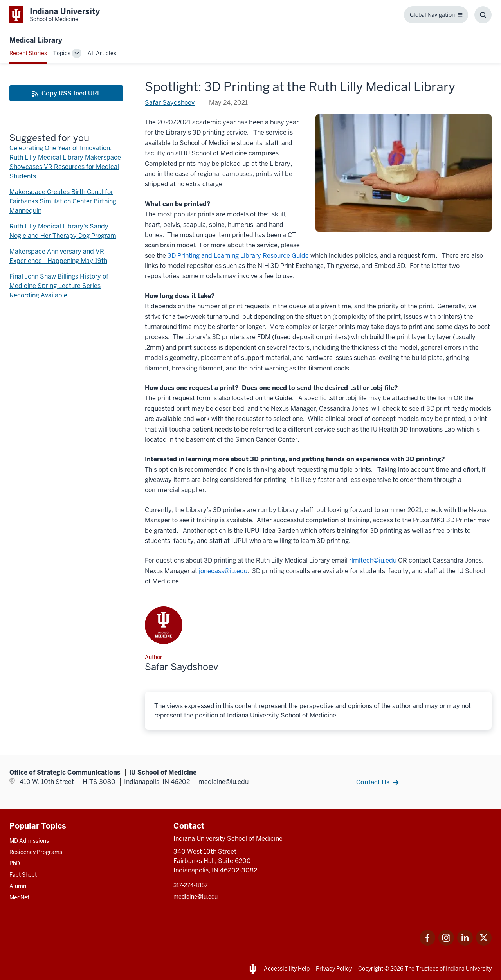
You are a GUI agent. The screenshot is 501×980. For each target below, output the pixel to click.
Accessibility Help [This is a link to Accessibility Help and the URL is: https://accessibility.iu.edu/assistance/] (287, 969)
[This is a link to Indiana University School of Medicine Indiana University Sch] (55, 15)
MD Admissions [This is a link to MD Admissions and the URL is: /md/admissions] (29, 841)
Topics (62, 53)
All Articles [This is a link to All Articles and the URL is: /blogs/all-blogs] (102, 53)
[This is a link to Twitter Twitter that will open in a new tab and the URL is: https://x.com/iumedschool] (484, 943)
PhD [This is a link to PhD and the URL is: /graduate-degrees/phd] (15, 863)
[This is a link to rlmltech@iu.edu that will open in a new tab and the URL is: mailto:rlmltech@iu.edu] (373, 560)
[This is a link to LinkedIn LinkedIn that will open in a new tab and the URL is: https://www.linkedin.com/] (465, 943)
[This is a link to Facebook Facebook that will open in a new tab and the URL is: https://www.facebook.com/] (427, 943)
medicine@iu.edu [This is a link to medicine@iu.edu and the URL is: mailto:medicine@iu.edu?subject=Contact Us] (196, 897)
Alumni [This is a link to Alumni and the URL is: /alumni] (19, 886)
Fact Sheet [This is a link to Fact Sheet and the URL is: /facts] (23, 875)
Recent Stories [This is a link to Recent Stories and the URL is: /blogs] (28, 53)
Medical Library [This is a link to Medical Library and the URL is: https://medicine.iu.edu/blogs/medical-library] (36, 40)
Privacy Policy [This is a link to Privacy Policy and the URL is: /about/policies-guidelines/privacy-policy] (334, 969)
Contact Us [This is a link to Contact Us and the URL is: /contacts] (373, 782)
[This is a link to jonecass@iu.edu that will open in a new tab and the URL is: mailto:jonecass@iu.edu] (223, 571)
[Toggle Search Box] (483, 15)
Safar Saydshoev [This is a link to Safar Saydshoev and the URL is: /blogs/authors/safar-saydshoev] (170, 103)
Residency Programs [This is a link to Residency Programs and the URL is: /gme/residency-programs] (36, 852)
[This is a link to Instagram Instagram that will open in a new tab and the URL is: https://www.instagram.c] (446, 943)
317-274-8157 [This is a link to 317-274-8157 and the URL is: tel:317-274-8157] (191, 885)
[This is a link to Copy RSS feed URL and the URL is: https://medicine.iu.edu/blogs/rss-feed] (66, 93)
